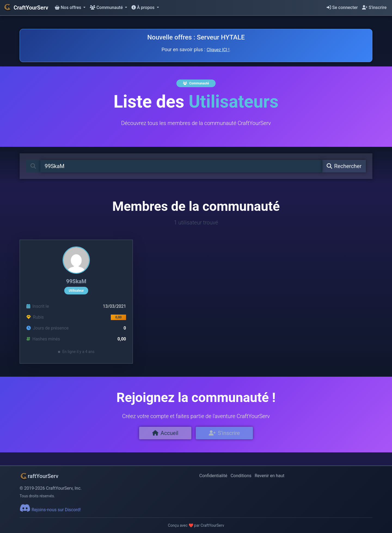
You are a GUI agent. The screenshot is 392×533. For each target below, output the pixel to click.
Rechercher (344, 166)
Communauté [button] (107, 7)
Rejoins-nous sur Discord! (50, 510)
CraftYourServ (26, 8)
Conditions (241, 476)
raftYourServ (39, 476)
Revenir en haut (270, 476)
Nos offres (68, 7)
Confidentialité (213, 476)
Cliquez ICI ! (218, 50)
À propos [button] (143, 7)
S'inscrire (374, 7)
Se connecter (342, 7)
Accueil (165, 433)
